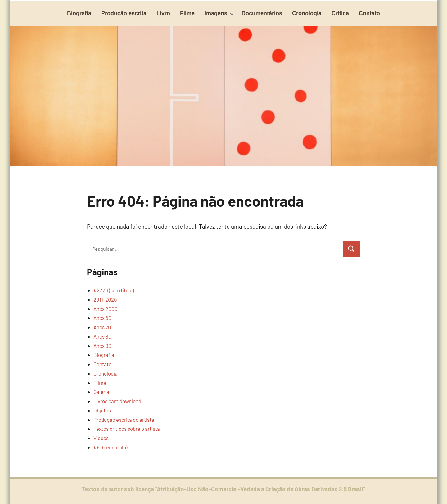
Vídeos (101, 438)
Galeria (101, 392)
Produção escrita (124, 13)
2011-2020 (105, 299)
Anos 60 (102, 318)
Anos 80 (102, 336)
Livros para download (117, 401)
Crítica (340, 13)
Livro (163, 13)
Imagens (219, 13)
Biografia (79, 13)
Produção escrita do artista (124, 420)
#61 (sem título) (110, 447)
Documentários (262, 13)
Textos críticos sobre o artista (127, 429)
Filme (187, 13)
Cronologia (307, 13)
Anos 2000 (106, 309)
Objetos (102, 410)
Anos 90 (102, 346)
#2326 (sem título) (114, 290)
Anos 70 (102, 327)
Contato (369, 13)
